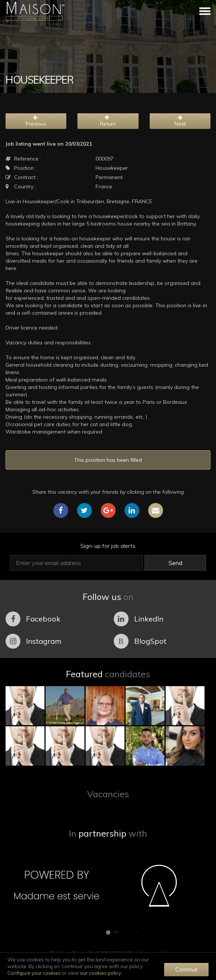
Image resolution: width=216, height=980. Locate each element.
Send (175, 563)
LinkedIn (139, 619)
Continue (186, 969)
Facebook (33, 619)
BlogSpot (140, 641)
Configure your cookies (34, 973)
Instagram (34, 641)
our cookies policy (101, 973)
